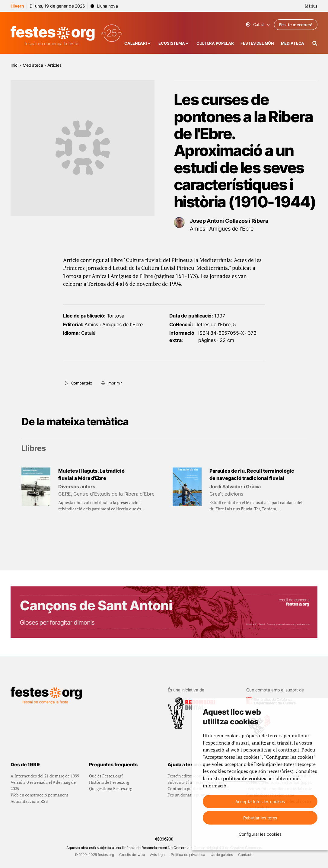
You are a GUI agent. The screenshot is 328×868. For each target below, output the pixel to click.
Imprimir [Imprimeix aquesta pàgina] (115, 383)
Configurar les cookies (260, 834)
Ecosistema (172, 43)
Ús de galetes (222, 855)
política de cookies (245, 779)
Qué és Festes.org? (106, 776)
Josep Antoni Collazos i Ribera (229, 221)
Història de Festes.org (109, 782)
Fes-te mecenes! (296, 25)
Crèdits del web (132, 855)
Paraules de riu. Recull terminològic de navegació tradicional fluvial (252, 475)
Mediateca (293, 43)
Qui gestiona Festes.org (111, 788)
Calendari (136, 43)
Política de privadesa (188, 855)
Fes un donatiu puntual (189, 795)
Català (258, 25)
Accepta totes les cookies (260, 801)
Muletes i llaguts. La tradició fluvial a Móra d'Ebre (91, 475)
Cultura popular (215, 43)
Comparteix (82, 383)
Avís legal (158, 855)
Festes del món (257, 43)
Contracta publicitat (186, 788)
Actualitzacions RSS (29, 801)
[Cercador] (315, 43)
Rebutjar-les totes (260, 818)
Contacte (246, 855)
